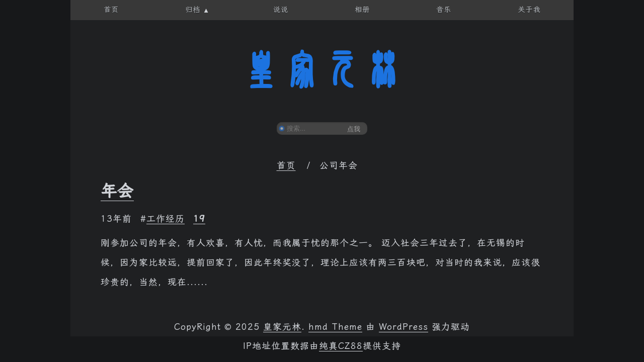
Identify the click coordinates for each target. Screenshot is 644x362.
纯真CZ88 (341, 346)
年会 (117, 191)
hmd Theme (335, 327)
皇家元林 (322, 70)
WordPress (404, 327)
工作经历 (166, 219)
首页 (286, 165)
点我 (354, 129)
